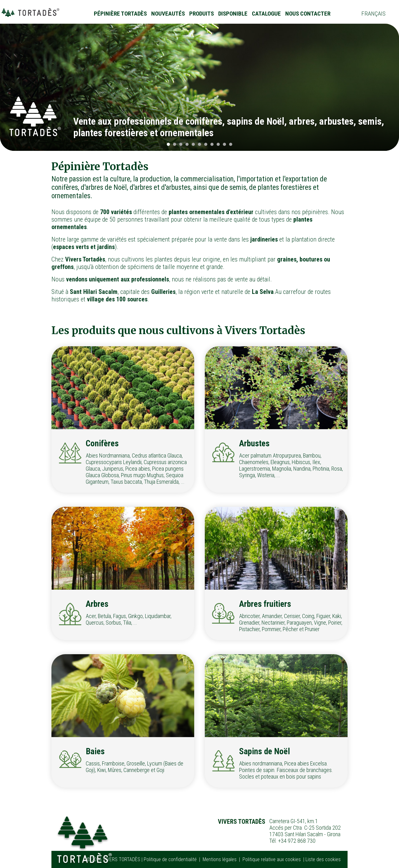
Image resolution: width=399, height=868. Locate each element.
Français (373, 14)
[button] (168, 144)
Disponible (233, 14)
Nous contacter (308, 14)
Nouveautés (168, 14)
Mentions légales (220, 859)
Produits (202, 14)
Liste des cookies (323, 859)
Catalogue (266, 14)
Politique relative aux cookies (272, 859)
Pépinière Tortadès (120, 14)
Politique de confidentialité (170, 859)
